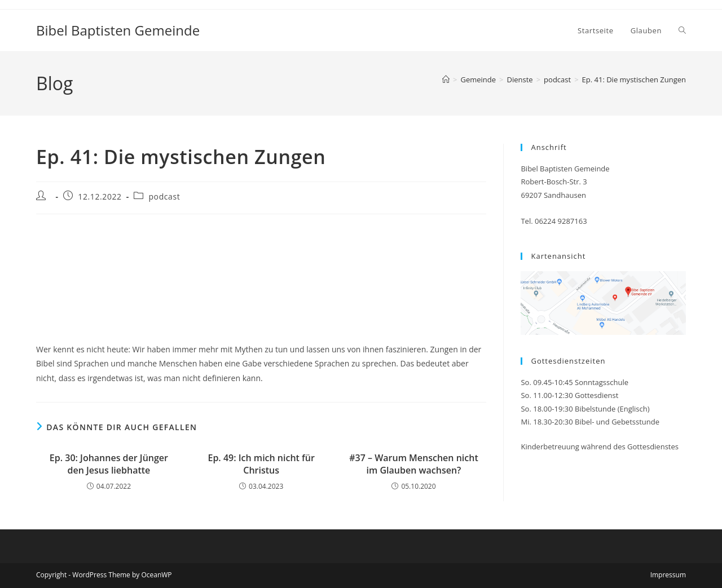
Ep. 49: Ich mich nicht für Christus (261, 464)
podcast (164, 196)
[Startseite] (446, 79)
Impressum (668, 575)
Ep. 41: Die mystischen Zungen (634, 79)
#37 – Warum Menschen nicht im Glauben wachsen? (413, 464)
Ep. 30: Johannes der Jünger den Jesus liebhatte (109, 464)
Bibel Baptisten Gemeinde (118, 30)
